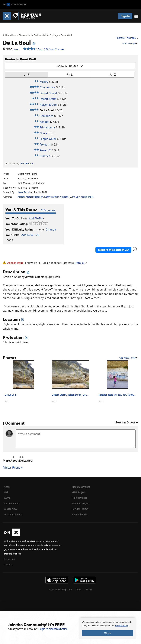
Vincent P (65, 197)
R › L (70, 74)
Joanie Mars (87, 197)
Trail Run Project (80, 503)
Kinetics (45, 156)
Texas (22, 35)
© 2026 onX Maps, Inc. (61, 589)
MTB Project (78, 492)
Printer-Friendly (13, 467)
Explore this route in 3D (113, 250)
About (7, 487)
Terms (79, 589)
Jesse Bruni (24, 192)
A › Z (113, 74)
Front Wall (66, 35)
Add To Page (130, 43)
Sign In (125, 16)
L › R (26, 74)
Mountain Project (81, 487)
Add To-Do (36, 218)
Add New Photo (129, 358)
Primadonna (47, 127)
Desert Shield (48, 93)
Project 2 (45, 150)
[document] (107, 628)
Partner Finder (12, 503)
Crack (43, 133)
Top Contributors (13, 514)
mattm (21, 197)
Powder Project (80, 509)
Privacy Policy (122, 626)
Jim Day (75, 197)
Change (51, 229)
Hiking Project (79, 498)
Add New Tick (30, 235)
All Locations (10, 35)
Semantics (46, 116)
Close (107, 633)
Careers (8, 564)
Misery (44, 82)
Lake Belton (34, 35)
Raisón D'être (48, 105)
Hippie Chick (48, 139)
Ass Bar (45, 122)
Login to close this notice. (53, 629)
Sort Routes (27, 163)
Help (6, 492)
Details (81, 263)
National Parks (80, 514)
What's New (10, 509)
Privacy (88, 589)
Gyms (7, 498)
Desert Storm (48, 99)
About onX (10, 559)
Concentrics (47, 87)
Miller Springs (51, 35)
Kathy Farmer (52, 197)
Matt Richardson (34, 197)
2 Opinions (48, 210)
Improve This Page (127, 38)
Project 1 (45, 144)
